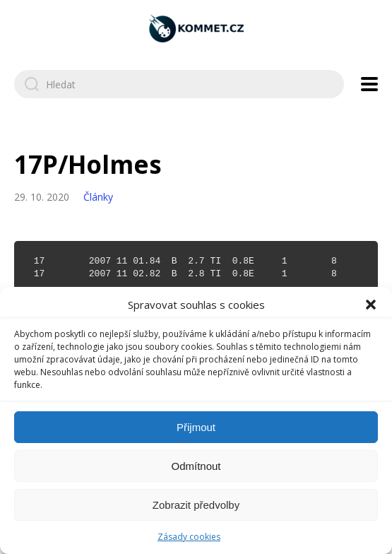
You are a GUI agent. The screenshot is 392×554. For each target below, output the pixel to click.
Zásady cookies (189, 537)
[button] (371, 305)
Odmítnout (196, 466)
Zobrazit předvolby (196, 505)
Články (98, 197)
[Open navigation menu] (369, 84)
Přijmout (196, 427)
